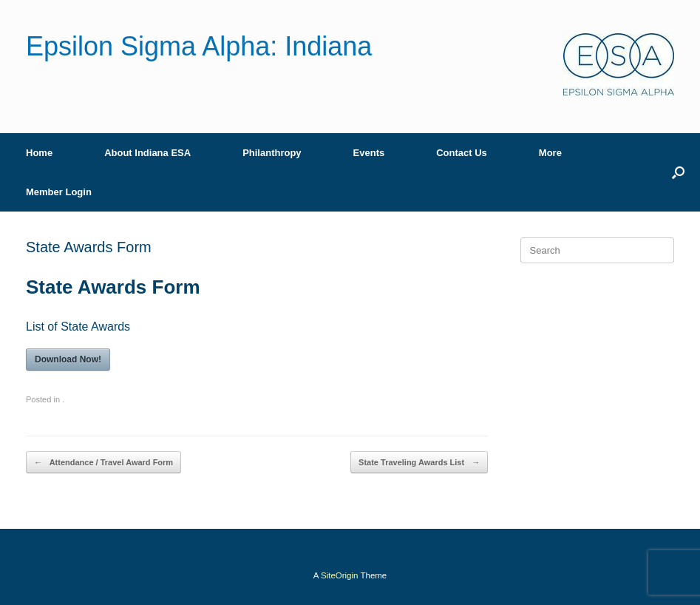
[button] (678, 172)
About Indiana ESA (147, 153)
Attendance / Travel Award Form (103, 463)
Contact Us (462, 153)
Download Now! (68, 359)
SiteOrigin (340, 575)
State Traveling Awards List (419, 463)
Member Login (59, 192)
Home (39, 153)
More (550, 153)
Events (369, 153)
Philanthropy (272, 153)
